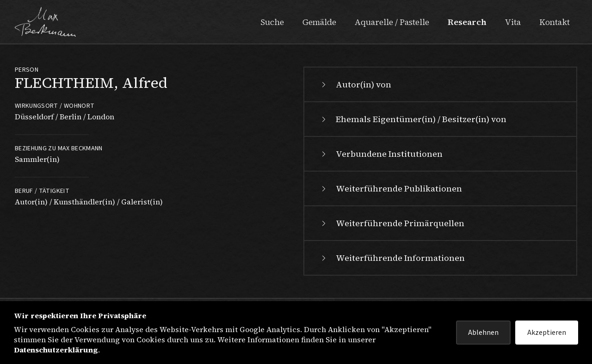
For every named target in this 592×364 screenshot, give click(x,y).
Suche (272, 22)
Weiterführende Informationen (392, 258)
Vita (513, 22)
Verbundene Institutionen (381, 154)
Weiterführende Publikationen (391, 188)
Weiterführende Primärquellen (392, 223)
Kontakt (555, 22)
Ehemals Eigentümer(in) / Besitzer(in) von (413, 119)
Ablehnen (483, 333)
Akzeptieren (547, 333)
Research (467, 22)
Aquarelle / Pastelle (392, 22)
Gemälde (319, 22)
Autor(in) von (355, 84)
